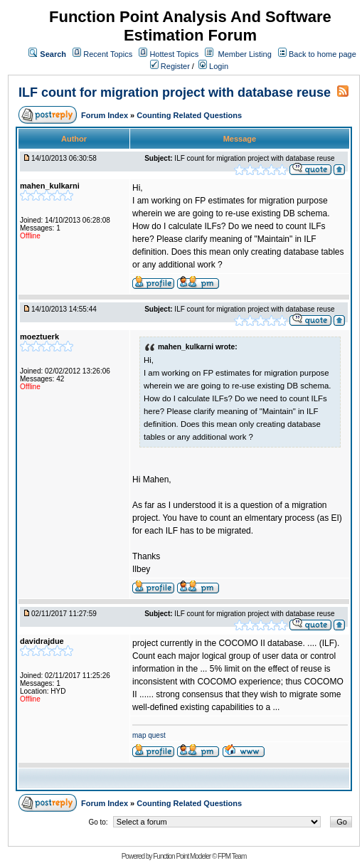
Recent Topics (108, 54)
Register (170, 66)
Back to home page (323, 54)
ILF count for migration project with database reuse (175, 92)
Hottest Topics (174, 54)
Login (213, 66)
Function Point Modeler (182, 856)
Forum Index (106, 115)
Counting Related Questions (189, 115)
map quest (149, 735)
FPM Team (232, 856)
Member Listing (245, 54)
